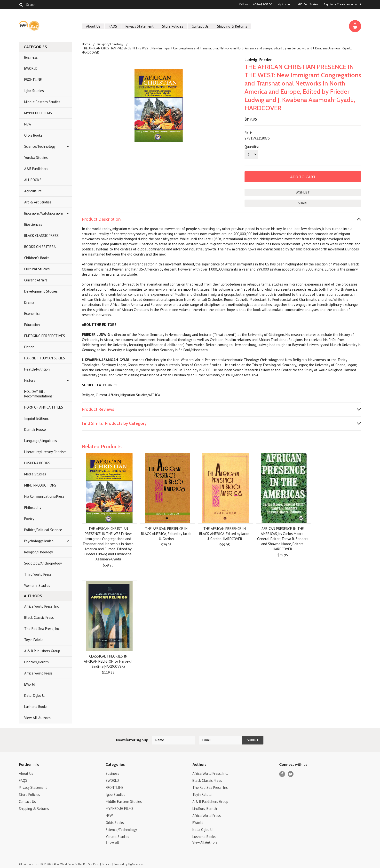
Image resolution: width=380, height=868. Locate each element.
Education (32, 325)
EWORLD (31, 68)
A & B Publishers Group (42, 651)
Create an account (349, 4)
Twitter (291, 774)
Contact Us (200, 26)
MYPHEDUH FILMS (38, 113)
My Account (285, 4)
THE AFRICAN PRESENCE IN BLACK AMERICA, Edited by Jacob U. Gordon (166, 534)
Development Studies (41, 291)
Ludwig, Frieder (258, 60)
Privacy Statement (140, 26)
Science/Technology (40, 146)
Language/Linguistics (41, 441)
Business (31, 57)
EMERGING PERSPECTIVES (45, 336)
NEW (28, 124)
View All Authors (37, 718)
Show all (112, 842)
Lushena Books (36, 707)
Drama (29, 302)
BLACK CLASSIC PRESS (41, 236)
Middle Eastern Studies (42, 102)
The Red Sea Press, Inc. (42, 629)
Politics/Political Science (43, 530)
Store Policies (173, 26)
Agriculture (33, 191)
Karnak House (35, 430)
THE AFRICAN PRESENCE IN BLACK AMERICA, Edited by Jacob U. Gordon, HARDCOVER (224, 534)
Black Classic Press (39, 617)
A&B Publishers (36, 169)
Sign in (328, 4)
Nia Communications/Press (44, 496)
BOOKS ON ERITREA (40, 247)
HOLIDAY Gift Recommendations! (39, 394)
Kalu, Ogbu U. (35, 695)
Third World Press (38, 574)
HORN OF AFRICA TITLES (44, 407)
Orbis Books (33, 135)
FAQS (113, 26)
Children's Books (37, 258)
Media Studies (35, 474)
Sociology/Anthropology (43, 563)
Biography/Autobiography (44, 213)
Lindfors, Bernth (36, 662)
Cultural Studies (37, 269)
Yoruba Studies (36, 158)
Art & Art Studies (38, 202)
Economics (32, 314)
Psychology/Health (39, 541)
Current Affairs (36, 280)
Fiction (29, 347)
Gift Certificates (308, 4)
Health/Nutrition (37, 369)
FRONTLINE (33, 80)
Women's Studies (37, 585)
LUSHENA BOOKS (37, 463)
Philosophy (33, 508)
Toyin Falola (34, 640)
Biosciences (33, 224)
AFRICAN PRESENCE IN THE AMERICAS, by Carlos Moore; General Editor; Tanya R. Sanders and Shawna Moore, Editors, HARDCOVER (283, 539)
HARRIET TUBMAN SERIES (45, 358)
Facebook (282, 774)
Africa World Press (38, 673)
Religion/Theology (39, 552)
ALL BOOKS (33, 180)
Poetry (29, 519)
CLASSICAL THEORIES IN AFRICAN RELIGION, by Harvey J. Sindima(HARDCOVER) (108, 661)
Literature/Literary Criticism (45, 452)
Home (86, 44)
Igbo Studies (34, 91)
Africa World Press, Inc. (42, 606)
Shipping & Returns (232, 26)
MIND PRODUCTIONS (40, 485)
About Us (93, 26)
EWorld (30, 684)
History (30, 380)
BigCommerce (136, 864)
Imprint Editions (36, 418)
